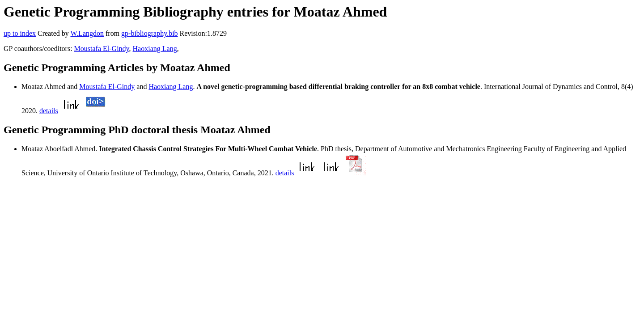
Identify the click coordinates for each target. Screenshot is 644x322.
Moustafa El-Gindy (102, 49)
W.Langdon (87, 33)
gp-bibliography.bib (150, 33)
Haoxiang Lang (155, 49)
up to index (20, 33)
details (49, 111)
